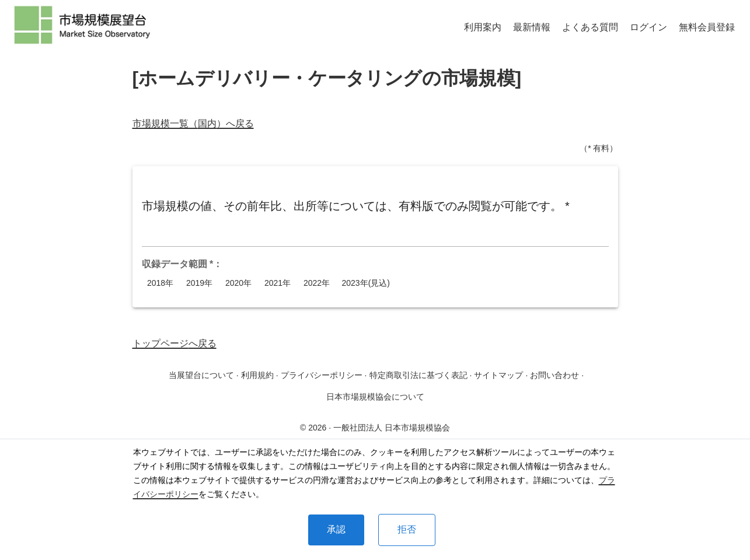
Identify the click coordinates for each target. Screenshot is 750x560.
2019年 (200, 283)
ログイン (648, 27)
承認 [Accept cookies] (336, 529)
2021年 (278, 283)
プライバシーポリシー (322, 375)
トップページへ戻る (175, 343)
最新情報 (532, 27)
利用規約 (257, 375)
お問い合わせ (554, 375)
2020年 (239, 283)
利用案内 (483, 27)
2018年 (161, 283)
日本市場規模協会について (375, 397)
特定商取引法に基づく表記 (418, 375)
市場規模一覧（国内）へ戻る (193, 123)
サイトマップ (498, 375)
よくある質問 (590, 27)
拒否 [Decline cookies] (407, 529)
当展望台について (201, 375)
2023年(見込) (366, 283)
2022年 (317, 283)
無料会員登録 (707, 27)
